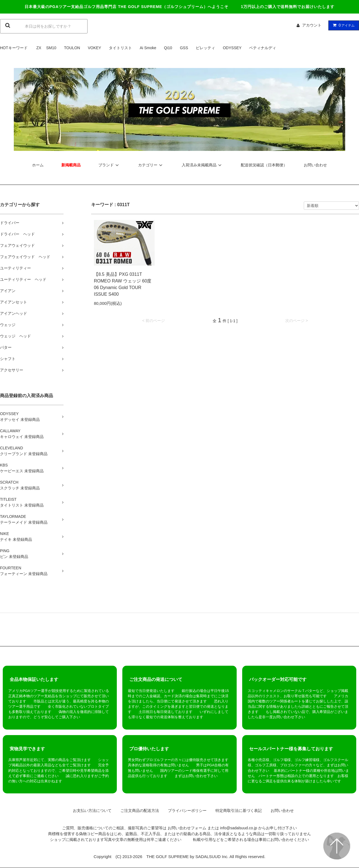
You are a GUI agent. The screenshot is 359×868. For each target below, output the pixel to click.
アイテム (342, 25)
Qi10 (168, 48)
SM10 (51, 48)
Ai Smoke (148, 48)
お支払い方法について (90, 811)
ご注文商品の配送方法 (138, 811)
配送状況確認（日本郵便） (264, 165)
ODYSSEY (232, 48)
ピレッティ (205, 48)
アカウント (312, 25)
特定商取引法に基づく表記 (237, 811)
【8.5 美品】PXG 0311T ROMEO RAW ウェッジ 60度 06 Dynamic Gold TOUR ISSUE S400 (123, 284)
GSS (184, 48)
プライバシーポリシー (185, 811)
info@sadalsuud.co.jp (239, 828)
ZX (39, 48)
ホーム (38, 165)
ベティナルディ (263, 48)
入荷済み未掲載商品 (202, 165)
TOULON (72, 48)
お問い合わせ (315, 165)
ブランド (109, 165)
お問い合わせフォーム (187, 828)
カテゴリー (151, 165)
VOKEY (94, 48)
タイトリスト (120, 48)
